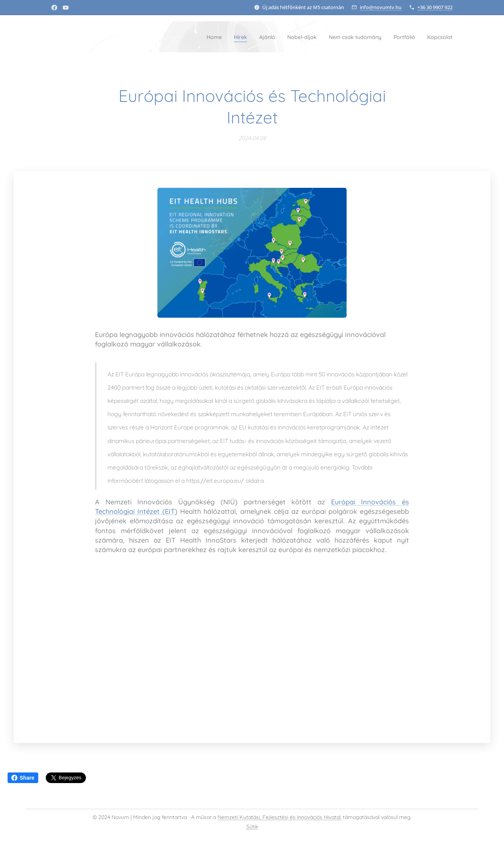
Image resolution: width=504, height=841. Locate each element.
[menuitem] (178, 37)
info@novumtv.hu (381, 7)
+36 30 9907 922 (435, 7)
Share (23, 778)
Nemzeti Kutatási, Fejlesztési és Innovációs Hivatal (279, 817)
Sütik (252, 827)
